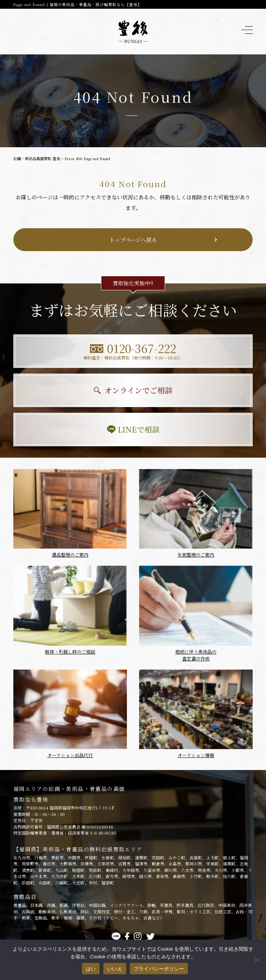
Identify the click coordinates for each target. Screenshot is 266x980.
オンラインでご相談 (133, 390)
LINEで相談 (133, 429)
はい (91, 969)
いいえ (115, 969)
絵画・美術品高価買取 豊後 (37, 158)
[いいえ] (256, 960)
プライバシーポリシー (159, 969)
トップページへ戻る (133, 240)
